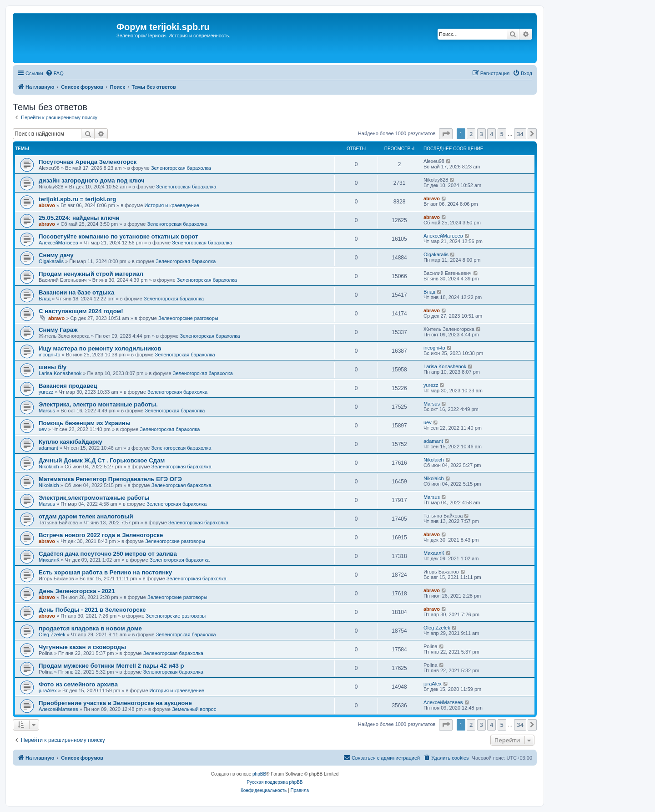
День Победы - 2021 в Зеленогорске (92, 610)
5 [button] (502, 134)
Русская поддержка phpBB (275, 782)
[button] (446, 134)
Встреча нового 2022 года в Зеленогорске (101, 535)
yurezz (46, 392)
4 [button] (491, 134)
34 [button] (520, 134)
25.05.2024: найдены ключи (79, 218)
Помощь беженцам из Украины (85, 423)
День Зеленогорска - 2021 (77, 591)
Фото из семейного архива (78, 684)
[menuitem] (55, 73)
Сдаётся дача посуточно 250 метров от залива (108, 554)
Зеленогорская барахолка (181, 168)
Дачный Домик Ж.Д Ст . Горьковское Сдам (102, 460)
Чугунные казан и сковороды (82, 647)
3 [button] (481, 134)
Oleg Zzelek (52, 634)
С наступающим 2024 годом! (81, 311)
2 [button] (471, 134)
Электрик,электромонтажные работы (94, 498)
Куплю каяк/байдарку (71, 442)
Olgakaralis (51, 261)
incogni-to (50, 355)
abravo (47, 205)
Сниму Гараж (58, 330)
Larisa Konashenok (60, 373)
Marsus (47, 411)
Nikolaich (49, 467)
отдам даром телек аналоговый (86, 516)
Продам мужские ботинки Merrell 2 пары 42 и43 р (111, 666)
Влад (45, 299)
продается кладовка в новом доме (90, 628)
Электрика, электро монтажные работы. (98, 404)
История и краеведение (172, 205)
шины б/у (53, 367)
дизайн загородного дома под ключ (92, 180)
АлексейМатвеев (58, 243)
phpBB (259, 774)
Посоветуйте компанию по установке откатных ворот (118, 236)
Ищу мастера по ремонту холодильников (100, 348)
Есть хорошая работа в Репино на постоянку (105, 572)
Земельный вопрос (194, 709)
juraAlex (48, 690)
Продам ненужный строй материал (91, 274)
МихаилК (49, 560)
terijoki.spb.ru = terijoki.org (77, 199)
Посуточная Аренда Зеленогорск (88, 162)
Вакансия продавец (68, 386)
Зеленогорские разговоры (188, 318)
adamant (48, 448)
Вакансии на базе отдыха (76, 292)
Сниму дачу (56, 255)
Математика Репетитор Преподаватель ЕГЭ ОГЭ (110, 479)
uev (43, 429)
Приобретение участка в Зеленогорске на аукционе (115, 703)
